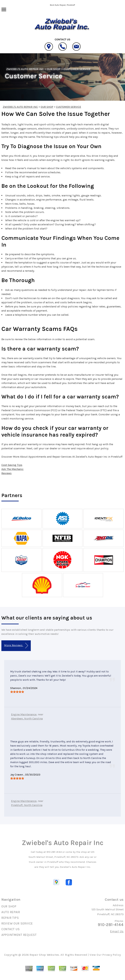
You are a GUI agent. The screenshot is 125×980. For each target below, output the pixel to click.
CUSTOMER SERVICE (77, 69)
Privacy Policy (112, 955)
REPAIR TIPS (10, 918)
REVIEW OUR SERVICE (17, 923)
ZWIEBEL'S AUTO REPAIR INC (25, 69)
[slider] (17, 692)
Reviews (6, 473)
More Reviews (16, 646)
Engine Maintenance (24, 714)
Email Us (117, 931)
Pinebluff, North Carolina (27, 805)
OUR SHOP (54, 69)
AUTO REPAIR (11, 912)
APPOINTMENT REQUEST (19, 935)
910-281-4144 (54, 852)
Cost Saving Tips (12, 465)
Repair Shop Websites (44, 955)
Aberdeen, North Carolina (27, 719)
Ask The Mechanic (12, 469)
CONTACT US (11, 929)
